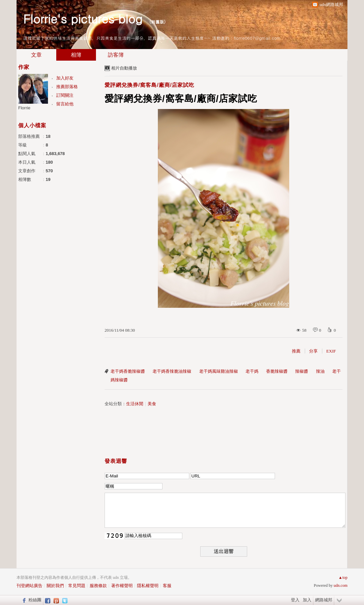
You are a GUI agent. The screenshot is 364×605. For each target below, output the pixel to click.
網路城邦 (324, 600)
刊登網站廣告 (29, 586)
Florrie (24, 108)
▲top (343, 577)
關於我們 (55, 586)
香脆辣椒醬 (277, 371)
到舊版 (157, 22)
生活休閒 (135, 404)
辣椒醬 (302, 371)
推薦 (296, 351)
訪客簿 (116, 55)
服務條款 (98, 586)
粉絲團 (35, 600)
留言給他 (65, 104)
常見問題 (77, 586)
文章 (36, 55)
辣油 (320, 371)
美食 (152, 404)
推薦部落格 (67, 87)
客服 (167, 586)
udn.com (341, 585)
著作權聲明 (122, 586)
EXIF (331, 351)
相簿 (76, 55)
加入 (307, 600)
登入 (295, 600)
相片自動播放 (124, 68)
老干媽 (252, 371)
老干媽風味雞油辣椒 (219, 371)
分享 (313, 351)
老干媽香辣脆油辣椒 (172, 371)
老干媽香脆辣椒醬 (128, 371)
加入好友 (65, 78)
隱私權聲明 (148, 586)
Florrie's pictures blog (83, 18)
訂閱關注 (65, 95)
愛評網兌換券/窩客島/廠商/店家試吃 (149, 85)
